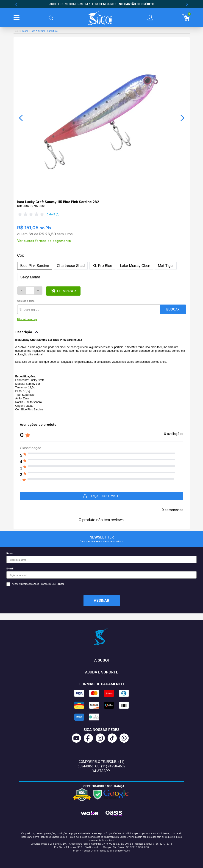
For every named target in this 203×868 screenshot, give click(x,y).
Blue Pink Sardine (35, 266)
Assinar (101, 600)
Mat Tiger (166, 266)
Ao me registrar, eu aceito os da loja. (35, 584)
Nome (101, 558)
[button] (21, 118)
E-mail (101, 573)
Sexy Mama (30, 277)
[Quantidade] (30, 291)
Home (17, 31)
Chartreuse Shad (71, 266)
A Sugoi (101, 660)
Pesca (25, 31)
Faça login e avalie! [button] (101, 496)
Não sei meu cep (27, 319)
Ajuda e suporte (102, 672)
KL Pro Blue (102, 266)
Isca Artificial (38, 31)
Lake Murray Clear (135, 266)
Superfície (52, 31)
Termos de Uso (48, 584)
